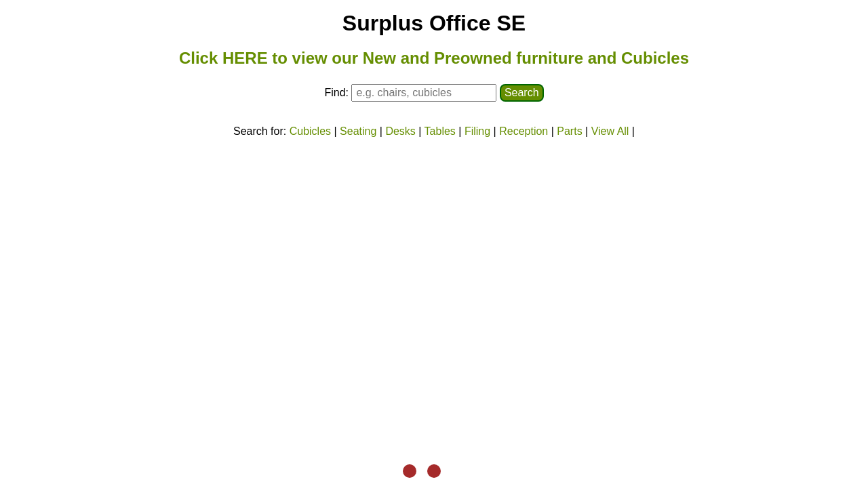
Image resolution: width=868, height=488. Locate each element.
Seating (358, 131)
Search (522, 93)
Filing (477, 131)
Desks (400, 131)
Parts (569, 131)
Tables (440, 131)
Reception (524, 131)
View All (610, 131)
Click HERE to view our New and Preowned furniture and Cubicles (434, 58)
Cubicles (310, 131)
